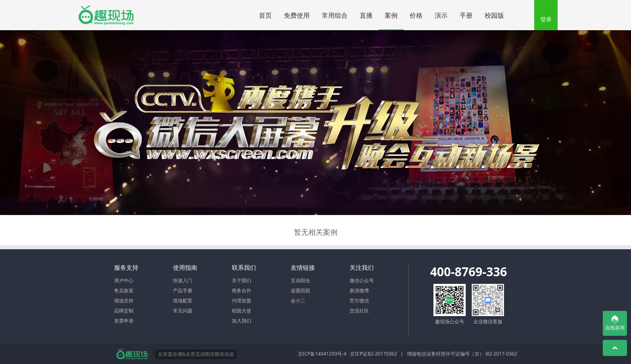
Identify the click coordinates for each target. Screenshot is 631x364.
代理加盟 (242, 301)
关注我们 (362, 267)
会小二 (298, 301)
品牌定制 (124, 311)
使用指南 (185, 267)
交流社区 (359, 311)
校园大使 (242, 311)
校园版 (494, 15)
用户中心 (124, 280)
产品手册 (183, 291)
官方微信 (359, 301)
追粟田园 (300, 291)
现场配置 (183, 301)
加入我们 (242, 321)
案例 (391, 15)
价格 (416, 15)
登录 (546, 19)
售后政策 (124, 291)
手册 (466, 15)
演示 (441, 15)
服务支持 (126, 267)
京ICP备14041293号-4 (322, 354)
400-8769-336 (469, 272)
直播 (369, 12)
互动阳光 (300, 280)
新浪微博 (359, 291)
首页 (265, 15)
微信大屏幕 (106, 15)
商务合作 (242, 291)
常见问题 (183, 311)
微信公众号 (362, 280)
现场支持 (124, 301)
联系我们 (244, 267)
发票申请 (124, 321)
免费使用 (297, 15)
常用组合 (335, 15)
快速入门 (183, 280)
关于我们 (242, 280)
